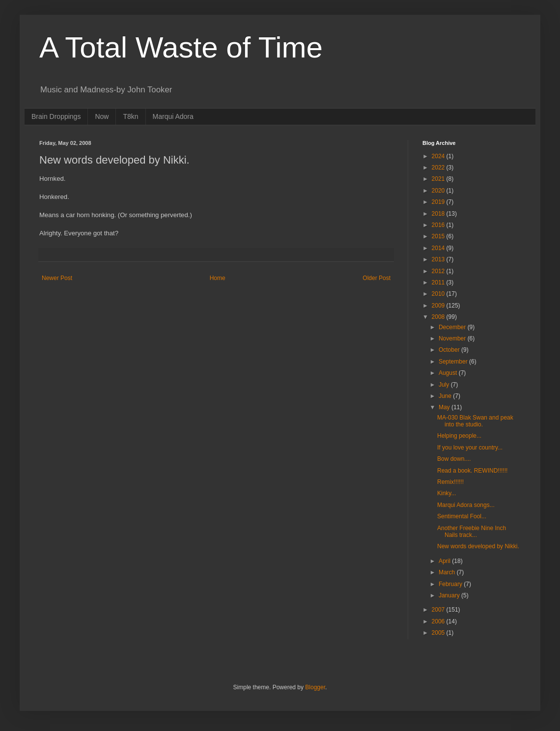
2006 (439, 621)
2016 (439, 225)
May (445, 407)
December (453, 327)
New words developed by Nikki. (478, 546)
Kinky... (447, 493)
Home (218, 278)
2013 (439, 259)
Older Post (377, 278)
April (445, 561)
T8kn (130, 116)
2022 (439, 168)
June (446, 396)
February (451, 584)
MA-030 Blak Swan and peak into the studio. (475, 421)
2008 (439, 317)
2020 (439, 191)
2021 (439, 179)
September (454, 362)
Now (102, 116)
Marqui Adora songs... (466, 505)
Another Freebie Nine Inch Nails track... (472, 532)
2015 (439, 236)
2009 (439, 306)
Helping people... (459, 436)
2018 (439, 214)
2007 (439, 610)
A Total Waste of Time (181, 47)
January (450, 595)
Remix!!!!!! (450, 482)
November (453, 338)
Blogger (315, 687)
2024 (439, 156)
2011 (439, 282)
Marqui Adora (173, 116)
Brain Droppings (56, 116)
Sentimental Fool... (462, 516)
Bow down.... (454, 459)
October (450, 350)
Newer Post (57, 278)
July (445, 385)
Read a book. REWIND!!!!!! (472, 471)
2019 (439, 202)
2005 (439, 633)
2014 (439, 248)
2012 (439, 271)
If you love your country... (470, 448)
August (449, 373)
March (448, 572)
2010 (439, 294)
